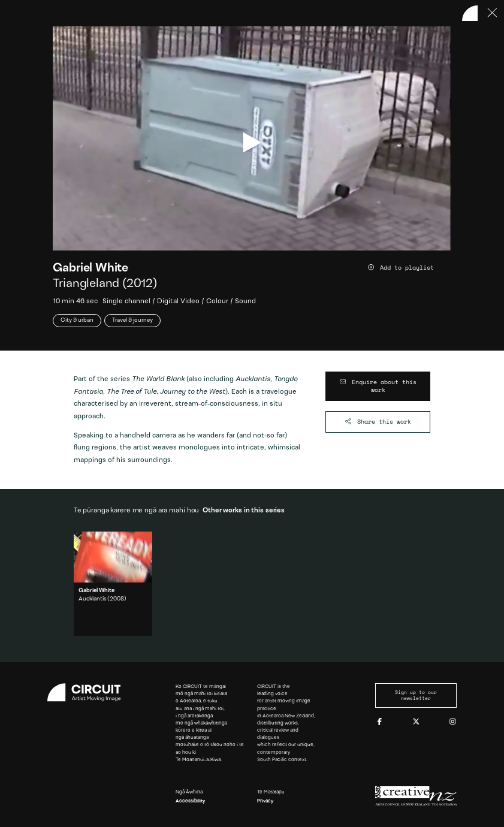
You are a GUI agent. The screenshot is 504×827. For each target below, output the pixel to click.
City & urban (77, 321)
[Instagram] (453, 722)
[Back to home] (470, 13)
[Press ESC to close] (493, 13)
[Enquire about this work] (378, 386)
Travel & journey (132, 321)
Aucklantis (92, 599)
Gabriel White (90, 268)
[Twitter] (416, 722)
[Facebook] (380, 722)
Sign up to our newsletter (416, 695)
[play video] (252, 142)
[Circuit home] (88, 692)
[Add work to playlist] (409, 268)
